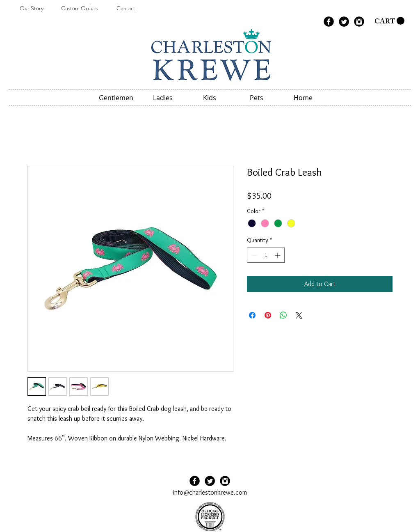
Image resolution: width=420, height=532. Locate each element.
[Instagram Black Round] (359, 22)
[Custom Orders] (79, 9)
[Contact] (126, 9)
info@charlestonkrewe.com (210, 492)
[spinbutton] (266, 255)
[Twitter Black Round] (344, 22)
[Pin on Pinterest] (268, 315)
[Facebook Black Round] (329, 22)
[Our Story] (32, 9)
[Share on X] (299, 315)
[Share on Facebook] (252, 315)
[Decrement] (253, 255)
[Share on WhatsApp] (283, 315)
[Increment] (278, 255)
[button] (389, 21)
